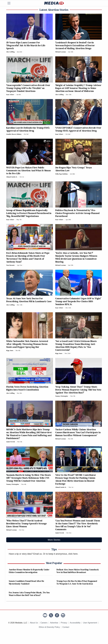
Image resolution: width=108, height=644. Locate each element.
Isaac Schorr (10, 95)
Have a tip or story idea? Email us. (26, 554)
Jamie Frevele (11, 442)
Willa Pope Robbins (62, 174)
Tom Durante (10, 265)
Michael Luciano (61, 52)
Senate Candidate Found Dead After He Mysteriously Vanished (26, 582)
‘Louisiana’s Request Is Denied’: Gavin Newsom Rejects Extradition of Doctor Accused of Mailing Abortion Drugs (75, 45)
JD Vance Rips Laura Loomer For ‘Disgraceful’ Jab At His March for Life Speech (26, 45)
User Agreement (90, 623)
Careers (44, 623)
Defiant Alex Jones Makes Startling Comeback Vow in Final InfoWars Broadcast (78, 571)
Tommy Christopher (62, 396)
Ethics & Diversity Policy (49, 627)
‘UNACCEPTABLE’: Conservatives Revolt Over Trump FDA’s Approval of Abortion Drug (78, 129)
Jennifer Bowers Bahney (14, 134)
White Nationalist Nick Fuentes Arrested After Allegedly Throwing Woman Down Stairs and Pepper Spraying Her (27, 344)
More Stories (54, 540)
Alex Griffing (10, 52)
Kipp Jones (10, 350)
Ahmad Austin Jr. (12, 177)
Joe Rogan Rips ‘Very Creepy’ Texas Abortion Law (74, 169)
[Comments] (24, 52)
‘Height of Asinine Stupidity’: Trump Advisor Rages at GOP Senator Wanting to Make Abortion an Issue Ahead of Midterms (78, 88)
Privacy (64, 623)
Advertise (54, 623)
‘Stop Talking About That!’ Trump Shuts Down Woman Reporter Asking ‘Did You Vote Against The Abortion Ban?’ (78, 390)
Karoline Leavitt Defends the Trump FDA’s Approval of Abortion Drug (28, 129)
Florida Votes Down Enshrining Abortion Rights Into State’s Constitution (27, 388)
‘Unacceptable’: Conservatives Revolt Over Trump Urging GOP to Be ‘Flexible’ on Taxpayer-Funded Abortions (28, 88)
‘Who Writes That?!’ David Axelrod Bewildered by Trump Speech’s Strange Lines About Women (27, 523)
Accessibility (75, 623)
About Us (34, 623)
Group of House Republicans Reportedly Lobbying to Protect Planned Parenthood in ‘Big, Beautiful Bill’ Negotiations (29, 213)
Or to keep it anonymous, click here (60, 554)
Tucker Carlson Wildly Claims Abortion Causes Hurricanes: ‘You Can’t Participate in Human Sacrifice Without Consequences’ (78, 432)
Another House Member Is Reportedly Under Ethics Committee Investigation (29, 571)
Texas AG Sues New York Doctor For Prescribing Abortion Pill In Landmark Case (29, 300)
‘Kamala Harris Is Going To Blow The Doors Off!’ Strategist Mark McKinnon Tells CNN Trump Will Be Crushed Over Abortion (29, 478)
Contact (66, 627)
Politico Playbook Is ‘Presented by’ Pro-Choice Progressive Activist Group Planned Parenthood (77, 213)
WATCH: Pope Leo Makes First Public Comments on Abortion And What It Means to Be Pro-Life (29, 170)
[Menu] (11, 3)
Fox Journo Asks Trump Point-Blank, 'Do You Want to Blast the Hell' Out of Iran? (29, 594)
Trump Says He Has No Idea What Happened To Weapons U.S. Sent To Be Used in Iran (77, 582)
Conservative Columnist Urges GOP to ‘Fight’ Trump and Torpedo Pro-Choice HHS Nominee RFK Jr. (78, 301)
